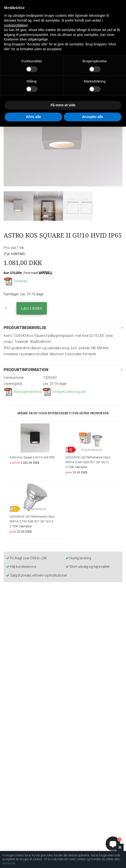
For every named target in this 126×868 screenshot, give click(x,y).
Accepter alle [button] (92, 117)
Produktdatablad (91, 450)
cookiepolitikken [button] (16, 25)
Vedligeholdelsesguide (64, 392)
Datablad (15, 281)
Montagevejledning (23, 392)
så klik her (9, 863)
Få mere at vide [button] (63, 105)
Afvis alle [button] (33, 117)
